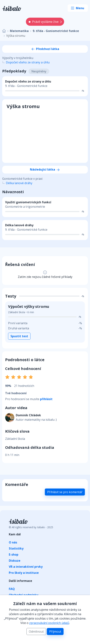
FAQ (12, 589)
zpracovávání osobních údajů (49, 623)
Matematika (19, 31)
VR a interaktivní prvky (26, 567)
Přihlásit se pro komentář (65, 492)
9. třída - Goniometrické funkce (56, 31)
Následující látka (45, 169)
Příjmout (55, 632)
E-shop (14, 554)
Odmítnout (36, 632)
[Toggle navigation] (78, 8)
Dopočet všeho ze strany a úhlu (28, 62)
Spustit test (19, 336)
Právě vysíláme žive (44, 22)
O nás (13, 542)
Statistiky (16, 548)
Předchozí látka (45, 49)
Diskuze (15, 561)
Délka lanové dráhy (19, 183)
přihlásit (46, 399)
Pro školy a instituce (24, 573)
